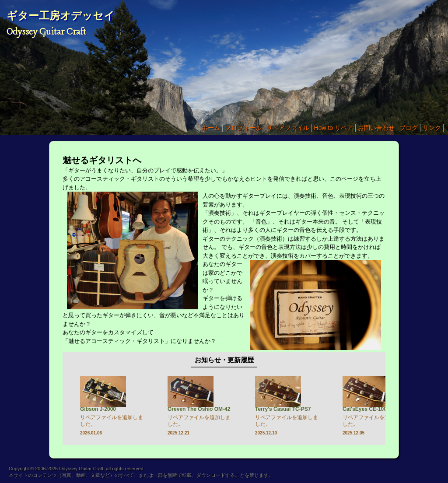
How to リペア (334, 128)
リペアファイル (288, 128)
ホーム (211, 128)
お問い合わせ (376, 128)
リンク (432, 128)
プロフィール (243, 128)
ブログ (409, 128)
